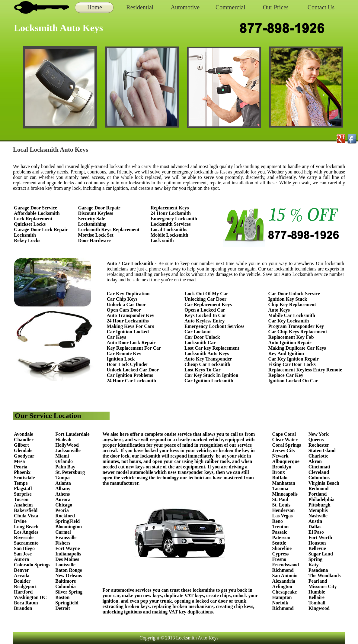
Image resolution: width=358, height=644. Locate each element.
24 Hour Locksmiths (128, 321)
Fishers (63, 543)
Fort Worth (320, 537)
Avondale (24, 434)
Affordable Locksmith (37, 213)
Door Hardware (94, 240)
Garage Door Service (35, 208)
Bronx (279, 472)
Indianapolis (68, 554)
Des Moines (67, 559)
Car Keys (117, 337)
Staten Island (322, 450)
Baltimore (66, 581)
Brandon (23, 608)
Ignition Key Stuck (288, 299)
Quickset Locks (30, 224)
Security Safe (91, 219)
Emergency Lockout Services (214, 326)
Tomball (317, 603)
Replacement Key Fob (291, 337)
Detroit (63, 608)
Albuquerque (286, 461)
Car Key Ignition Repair (294, 359)
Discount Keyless (95, 213)
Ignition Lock (121, 359)
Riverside (24, 537)
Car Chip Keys (122, 299)
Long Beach (26, 527)
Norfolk (280, 603)
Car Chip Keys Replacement (298, 332)
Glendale (23, 450)
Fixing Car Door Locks (292, 364)
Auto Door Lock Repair (131, 343)
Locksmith (25, 235)
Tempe (21, 483)
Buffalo (280, 478)
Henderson (284, 510)
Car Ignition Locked (128, 332)
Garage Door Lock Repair (41, 230)
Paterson (281, 537)
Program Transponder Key (296, 326)
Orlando (64, 461)
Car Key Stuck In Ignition (211, 375)
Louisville (65, 565)
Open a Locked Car (205, 310)
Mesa (19, 461)
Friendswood (286, 565)
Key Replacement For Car (134, 348)
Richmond (283, 570)
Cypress (281, 554)
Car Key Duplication (128, 294)
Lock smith (162, 240)
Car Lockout (198, 332)
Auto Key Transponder (208, 359)
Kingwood (319, 608)
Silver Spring (69, 592)
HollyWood (67, 445)
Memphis (318, 510)
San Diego (24, 548)
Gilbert (22, 445)
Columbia (66, 586)
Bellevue (317, 548)
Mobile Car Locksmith (292, 315)
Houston (317, 543)
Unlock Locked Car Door (133, 370)
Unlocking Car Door (205, 299)
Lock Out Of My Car (206, 294)
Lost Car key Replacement (212, 348)
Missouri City (323, 586)
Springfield (67, 603)
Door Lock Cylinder (128, 364)
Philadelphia (321, 499)
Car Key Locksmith (289, 321)
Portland (318, 494)
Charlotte (318, 456)
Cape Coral (284, 434)
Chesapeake (285, 592)
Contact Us (321, 7)
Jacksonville (68, 450)
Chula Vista (26, 516)
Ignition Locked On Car (293, 381)
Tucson (21, 499)
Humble (317, 592)
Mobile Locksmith (169, 235)
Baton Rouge (69, 570)
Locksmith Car (200, 343)
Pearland (318, 581)
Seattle (279, 543)
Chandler (24, 440)
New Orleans (69, 576)
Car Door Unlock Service (294, 294)
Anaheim (23, 505)
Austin (315, 521)
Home (95, 7)
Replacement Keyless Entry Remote (305, 370)
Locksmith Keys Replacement (109, 230)
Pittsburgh (320, 505)
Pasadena (318, 570)
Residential (140, 7)
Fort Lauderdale (72, 434)
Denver (21, 570)
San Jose (23, 554)
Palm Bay (65, 467)
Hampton (282, 597)
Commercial (230, 7)
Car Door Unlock (202, 337)
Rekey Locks (27, 240)
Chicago (64, 505)
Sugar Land (321, 554)
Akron (315, 461)
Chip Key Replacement (292, 304)
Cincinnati (319, 467)
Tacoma (280, 489)
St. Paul (281, 499)
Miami (62, 456)
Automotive (185, 7)
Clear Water (285, 440)
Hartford (23, 592)
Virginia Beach (324, 483)
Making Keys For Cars (131, 326)
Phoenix (22, 472)
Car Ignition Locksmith (209, 381)
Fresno (279, 559)
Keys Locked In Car (205, 315)
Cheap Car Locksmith (207, 364)
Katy (314, 565)
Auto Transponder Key (131, 315)
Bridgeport (25, 586)
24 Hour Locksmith (171, 213)
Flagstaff (23, 489)
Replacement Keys (170, 208)
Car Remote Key (124, 353)
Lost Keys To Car (203, 370)
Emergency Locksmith (174, 219)
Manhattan (284, 483)
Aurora (21, 559)
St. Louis (281, 505)
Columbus (319, 478)
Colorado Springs (32, 565)
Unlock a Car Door (126, 304)
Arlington (282, 586)
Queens (316, 440)
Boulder (22, 581)
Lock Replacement (33, 219)
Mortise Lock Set (96, 235)
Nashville (318, 516)
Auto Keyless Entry (205, 321)
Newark (280, 456)
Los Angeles (26, 532)
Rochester (319, 445)
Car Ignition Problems (130, 375)
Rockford (65, 516)
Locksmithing (92, 224)
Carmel (63, 532)
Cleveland (319, 472)
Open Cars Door (124, 310)
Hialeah (63, 440)
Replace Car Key (286, 375)
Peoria (21, 467)
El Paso (316, 532)
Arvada (22, 576)
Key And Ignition (286, 353)
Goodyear (25, 456)
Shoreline (282, 548)
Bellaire (316, 597)
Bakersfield (26, 510)
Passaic (280, 532)
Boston (62, 597)
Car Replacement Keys (208, 304)
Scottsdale (24, 478)
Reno (278, 521)
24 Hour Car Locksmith (131, 381)
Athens (62, 494)
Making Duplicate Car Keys (297, 348)
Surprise (23, 494)
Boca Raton (26, 603)
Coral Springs (287, 445)
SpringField (67, 521)
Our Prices (276, 7)
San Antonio (285, 576)
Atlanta (63, 483)
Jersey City (284, 450)
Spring (315, 559)
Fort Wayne (67, 548)
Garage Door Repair (99, 208)
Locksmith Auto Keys (207, 353)
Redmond (319, 489)
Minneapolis (285, 494)
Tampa (62, 478)
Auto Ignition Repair (290, 343)
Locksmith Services (171, 224)
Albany (63, 489)
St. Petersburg (70, 472)
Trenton (281, 527)
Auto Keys (279, 310)
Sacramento (26, 543)
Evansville (66, 537)
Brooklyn (282, 467)
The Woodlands (325, 576)
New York (319, 434)
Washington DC (30, 597)
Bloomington (69, 527)
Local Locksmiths (169, 230)
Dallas (315, 527)
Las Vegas (283, 516)
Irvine (20, 521)
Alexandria (284, 581)
